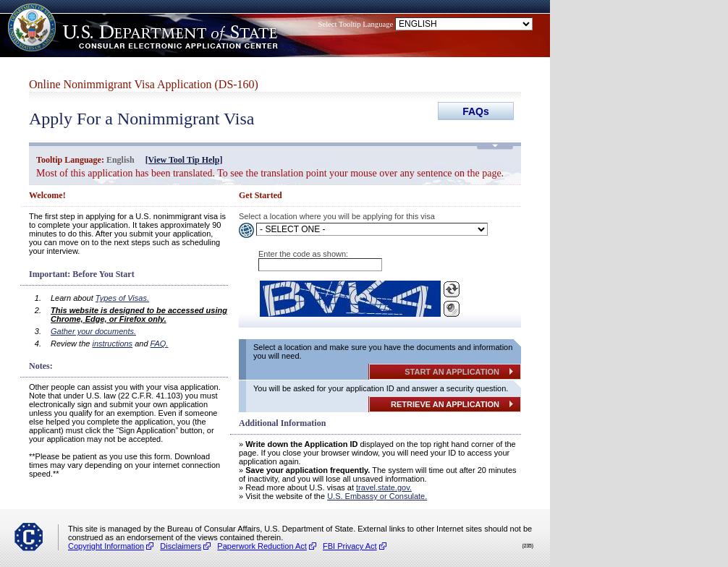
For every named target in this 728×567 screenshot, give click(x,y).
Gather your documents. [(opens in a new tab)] (93, 331)
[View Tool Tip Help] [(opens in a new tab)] (184, 160)
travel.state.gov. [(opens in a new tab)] (384, 487)
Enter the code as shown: (303, 254)
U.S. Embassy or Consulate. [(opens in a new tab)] (377, 496)
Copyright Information (106, 546)
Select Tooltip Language (356, 24)
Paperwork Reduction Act (262, 546)
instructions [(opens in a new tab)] (112, 344)
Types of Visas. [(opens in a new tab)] (122, 298)
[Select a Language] (372, 229)
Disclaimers (181, 546)
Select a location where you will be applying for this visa (337, 216)
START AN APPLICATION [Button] (452, 372)
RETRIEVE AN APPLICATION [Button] (445, 404)
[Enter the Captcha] (320, 265)
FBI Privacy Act (350, 546)
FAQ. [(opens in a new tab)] (160, 344)
